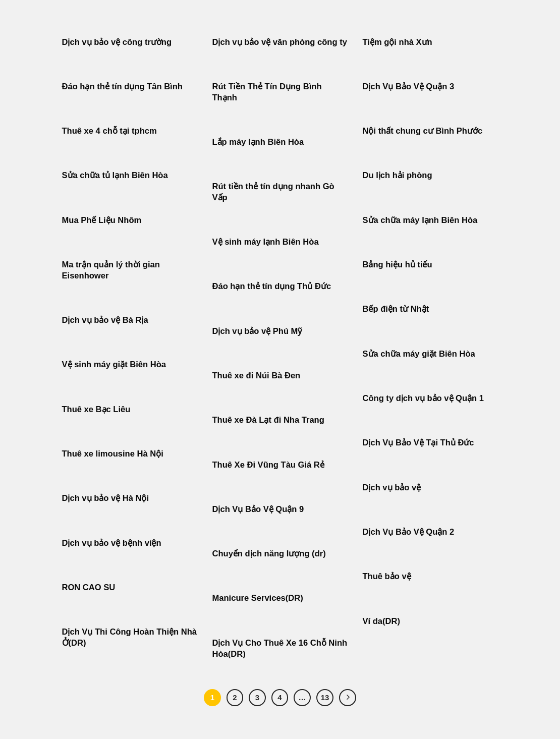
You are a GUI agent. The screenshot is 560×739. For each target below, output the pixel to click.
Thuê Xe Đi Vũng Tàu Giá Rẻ (268, 465)
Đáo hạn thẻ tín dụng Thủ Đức (272, 286)
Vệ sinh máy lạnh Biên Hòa (266, 242)
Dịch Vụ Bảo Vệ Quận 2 (409, 532)
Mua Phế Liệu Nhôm (102, 220)
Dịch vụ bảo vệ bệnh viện (112, 543)
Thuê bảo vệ (387, 576)
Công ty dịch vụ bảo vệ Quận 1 (424, 398)
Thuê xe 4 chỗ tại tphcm (109, 131)
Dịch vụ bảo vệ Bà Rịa (105, 320)
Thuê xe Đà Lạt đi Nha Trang (268, 420)
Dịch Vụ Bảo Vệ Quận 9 (258, 509)
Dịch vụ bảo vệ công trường (117, 42)
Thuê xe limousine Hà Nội (113, 454)
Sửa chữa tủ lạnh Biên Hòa (115, 175)
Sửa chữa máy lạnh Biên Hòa (420, 220)
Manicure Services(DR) (258, 598)
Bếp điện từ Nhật (396, 309)
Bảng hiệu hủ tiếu (398, 265)
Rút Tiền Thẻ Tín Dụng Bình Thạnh (267, 92)
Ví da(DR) (381, 621)
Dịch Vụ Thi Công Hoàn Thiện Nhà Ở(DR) (130, 637)
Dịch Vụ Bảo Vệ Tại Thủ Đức (418, 443)
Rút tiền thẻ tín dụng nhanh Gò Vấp (273, 192)
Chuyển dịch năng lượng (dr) (269, 554)
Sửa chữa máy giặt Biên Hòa (420, 354)
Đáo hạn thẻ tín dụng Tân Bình (122, 87)
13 (325, 697)
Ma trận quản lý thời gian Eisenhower (111, 270)
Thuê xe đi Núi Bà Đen (257, 376)
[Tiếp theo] (348, 698)
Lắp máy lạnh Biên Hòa (258, 142)
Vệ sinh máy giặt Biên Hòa (115, 364)
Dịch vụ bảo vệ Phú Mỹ (257, 331)
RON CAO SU (89, 587)
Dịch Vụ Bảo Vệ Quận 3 (409, 87)
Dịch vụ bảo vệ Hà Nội (106, 498)
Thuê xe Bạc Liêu (96, 409)
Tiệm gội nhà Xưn (398, 42)
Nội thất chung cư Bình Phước (423, 131)
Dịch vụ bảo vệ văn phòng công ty (280, 42)
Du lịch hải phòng (398, 175)
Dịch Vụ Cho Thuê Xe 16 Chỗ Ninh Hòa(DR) (280, 648)
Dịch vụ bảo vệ (392, 488)
